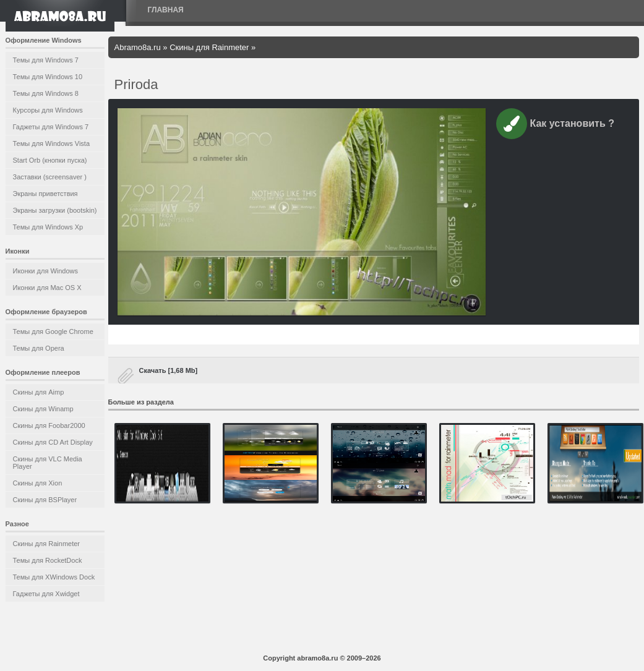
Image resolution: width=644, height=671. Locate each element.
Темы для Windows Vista (52, 143)
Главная (166, 10)
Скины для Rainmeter (47, 544)
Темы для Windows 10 (48, 77)
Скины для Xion (38, 483)
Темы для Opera (39, 348)
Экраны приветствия (45, 194)
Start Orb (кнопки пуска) (50, 160)
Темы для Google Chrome (53, 331)
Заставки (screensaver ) (50, 177)
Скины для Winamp (43, 409)
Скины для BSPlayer (45, 500)
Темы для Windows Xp (48, 227)
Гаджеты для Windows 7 (51, 127)
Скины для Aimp (39, 392)
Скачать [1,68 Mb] (169, 370)
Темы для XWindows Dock (54, 577)
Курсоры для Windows (48, 110)
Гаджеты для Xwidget (46, 594)
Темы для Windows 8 (46, 93)
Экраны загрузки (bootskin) (55, 210)
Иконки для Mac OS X (47, 288)
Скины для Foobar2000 (49, 425)
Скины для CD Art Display (53, 442)
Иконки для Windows (46, 271)
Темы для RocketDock (48, 560)
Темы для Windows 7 (46, 60)
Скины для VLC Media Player (48, 463)
